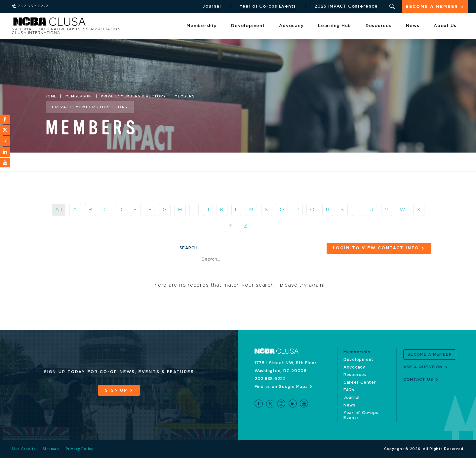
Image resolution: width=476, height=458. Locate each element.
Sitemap (51, 449)
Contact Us (418, 379)
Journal (211, 6)
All (59, 210)
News (413, 26)
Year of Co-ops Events (267, 6)
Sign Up (116, 390)
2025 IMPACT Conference (345, 6)
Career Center (360, 382)
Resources (379, 26)
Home (51, 96)
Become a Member (432, 7)
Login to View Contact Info (375, 248)
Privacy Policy (80, 449)
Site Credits (24, 449)
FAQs (349, 390)
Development (248, 26)
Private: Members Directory (133, 96)
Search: (189, 248)
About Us (445, 26)
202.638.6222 (270, 379)
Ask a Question (423, 367)
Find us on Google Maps (281, 387)
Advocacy (291, 26)
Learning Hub (335, 26)
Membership (202, 26)
